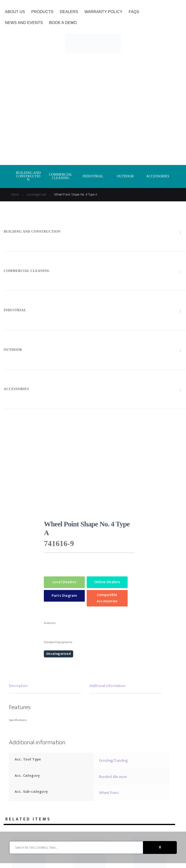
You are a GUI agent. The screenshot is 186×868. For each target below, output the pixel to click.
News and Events (24, 23)
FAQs (134, 12)
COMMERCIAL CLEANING (61, 176)
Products (42, 12)
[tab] (45, 687)
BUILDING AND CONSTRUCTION (28, 176)
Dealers (69, 12)
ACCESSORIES (158, 176)
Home (15, 194)
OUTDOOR (125, 176)
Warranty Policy (104, 12)
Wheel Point (109, 793)
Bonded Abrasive (113, 777)
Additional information (107, 686)
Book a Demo (63, 23)
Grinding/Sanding (113, 761)
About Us (15, 12)
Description (18, 686)
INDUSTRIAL (93, 176)
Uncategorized (37, 194)
